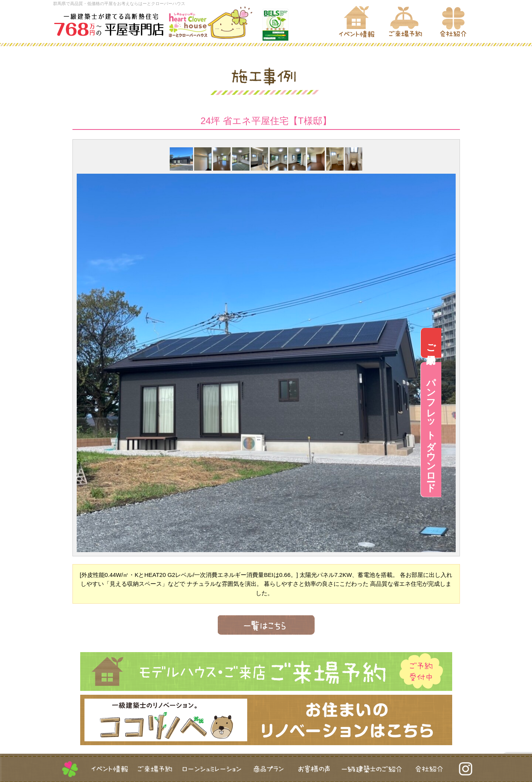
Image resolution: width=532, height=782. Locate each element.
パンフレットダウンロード (522, 430)
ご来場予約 (522, 343)
